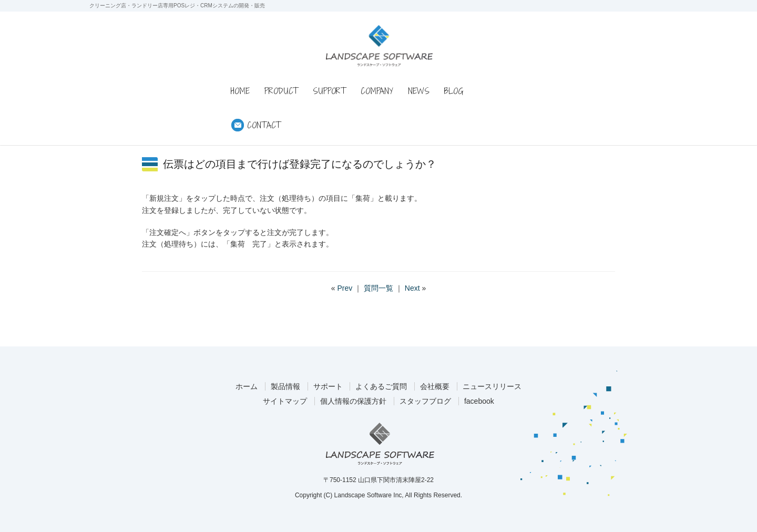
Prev (345, 288)
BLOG (454, 91)
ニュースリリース (492, 386)
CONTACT (264, 125)
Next (412, 288)
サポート (328, 386)
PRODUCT (281, 91)
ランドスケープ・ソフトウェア (379, 45)
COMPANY (377, 91)
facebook (479, 401)
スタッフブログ (425, 401)
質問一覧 (378, 288)
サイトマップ (285, 401)
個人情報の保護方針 (353, 401)
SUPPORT (329, 91)
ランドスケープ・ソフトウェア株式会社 (380, 444)
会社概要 (435, 386)
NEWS (419, 91)
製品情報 (285, 386)
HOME (240, 91)
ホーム (247, 386)
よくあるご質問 (381, 386)
